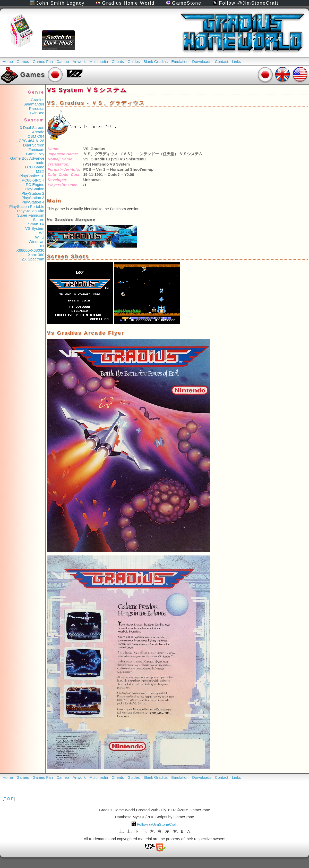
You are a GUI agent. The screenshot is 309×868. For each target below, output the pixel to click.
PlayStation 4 (33, 202)
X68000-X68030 (30, 250)
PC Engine (35, 185)
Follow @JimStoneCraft (246, 3)
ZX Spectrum (33, 259)
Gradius (37, 100)
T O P (9, 799)
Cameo (63, 62)
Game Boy (35, 154)
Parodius (37, 108)
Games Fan (43, 62)
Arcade (38, 132)
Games (23, 62)
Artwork (79, 62)
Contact (222, 62)
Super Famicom (31, 215)
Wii (42, 233)
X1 (42, 246)
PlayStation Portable (27, 206)
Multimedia (99, 62)
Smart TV (36, 224)
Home (8, 62)
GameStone (184, 3)
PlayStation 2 (33, 193)
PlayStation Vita (31, 211)
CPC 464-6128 (32, 141)
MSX (40, 171)
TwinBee (37, 113)
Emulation (180, 62)
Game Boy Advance (27, 158)
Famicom (36, 149)
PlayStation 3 (33, 198)
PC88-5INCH (33, 180)
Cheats (118, 62)
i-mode (38, 163)
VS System (35, 228)
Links (236, 62)
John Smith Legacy (57, 3)
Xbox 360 (36, 255)
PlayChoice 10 (32, 176)
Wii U (40, 237)
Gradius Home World (125, 3)
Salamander (34, 104)
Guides (134, 62)
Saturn (39, 220)
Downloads (202, 62)
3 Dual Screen (32, 128)
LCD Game (35, 167)
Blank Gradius (156, 62)
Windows (36, 241)
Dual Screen (34, 145)
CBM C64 (36, 136)
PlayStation (35, 189)
